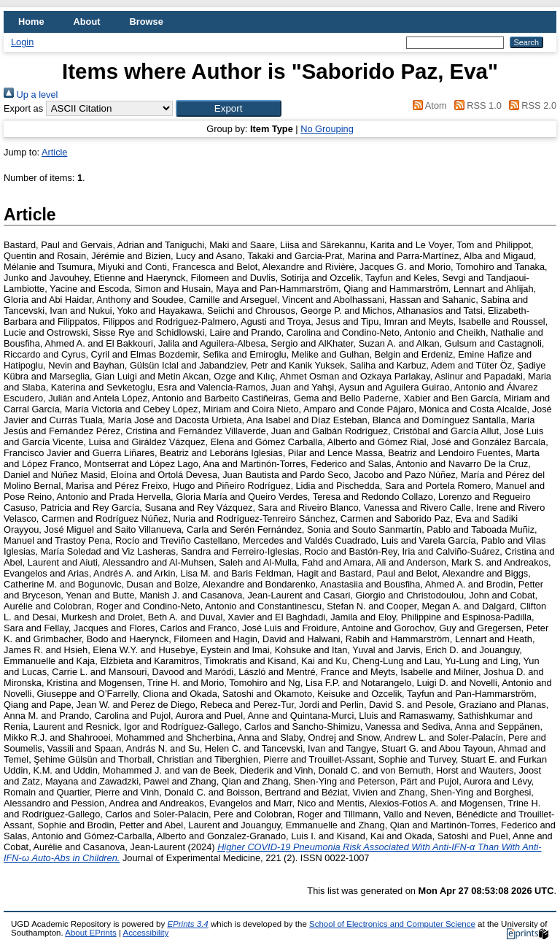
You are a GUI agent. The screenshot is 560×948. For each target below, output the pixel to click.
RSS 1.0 (475, 105)
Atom (428, 105)
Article (55, 152)
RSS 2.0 (530, 105)
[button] (229, 108)
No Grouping (327, 129)
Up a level (31, 95)
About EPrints (90, 933)
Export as (23, 108)
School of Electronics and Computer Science (392, 924)
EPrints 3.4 (187, 924)
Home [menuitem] (31, 22)
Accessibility (145, 933)
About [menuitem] (87, 22)
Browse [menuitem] (147, 22)
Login (22, 42)
